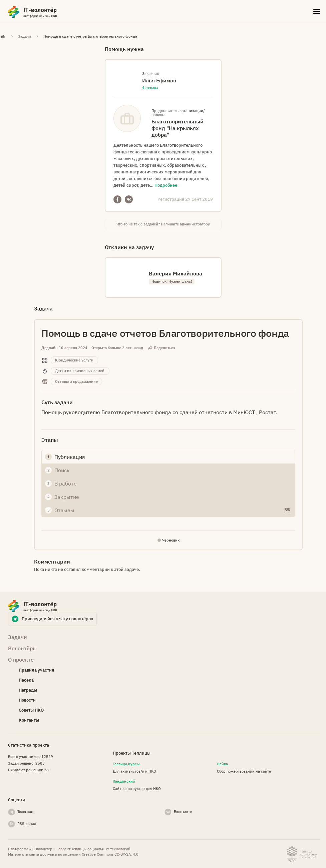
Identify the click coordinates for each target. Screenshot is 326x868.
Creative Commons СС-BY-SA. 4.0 (110, 854)
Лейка (222, 764)
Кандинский (124, 781)
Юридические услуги (74, 360)
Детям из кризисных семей (80, 371)
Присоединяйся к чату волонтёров (57, 619)
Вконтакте (183, 812)
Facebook (117, 199)
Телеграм (26, 812)
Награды (28, 690)
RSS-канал (27, 824)
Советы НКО (31, 710)
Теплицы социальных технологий (101, 849)
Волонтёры (22, 648)
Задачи (25, 36)
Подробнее (166, 185)
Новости (27, 700)
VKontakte (129, 199)
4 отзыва (150, 88)
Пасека (26, 680)
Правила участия (36, 670)
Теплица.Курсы (126, 764)
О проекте (21, 660)
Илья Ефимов (159, 80)
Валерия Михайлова (176, 273)
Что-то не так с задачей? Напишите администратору (163, 224)
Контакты (29, 720)
